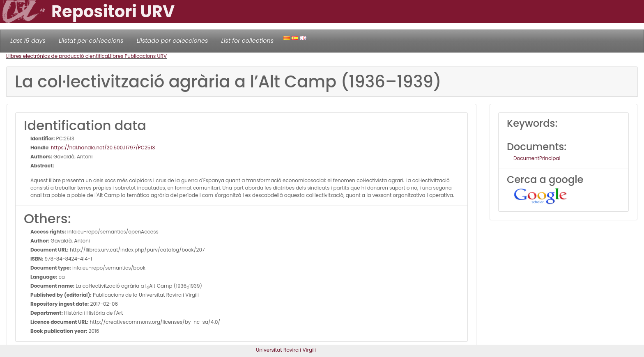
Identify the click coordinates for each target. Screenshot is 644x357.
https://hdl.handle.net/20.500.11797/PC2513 (103, 148)
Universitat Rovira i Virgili (286, 350)
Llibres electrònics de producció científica (57, 56)
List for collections (247, 41)
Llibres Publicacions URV (137, 56)
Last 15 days (28, 41)
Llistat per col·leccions (91, 41)
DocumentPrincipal (537, 158)
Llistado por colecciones (172, 41)
